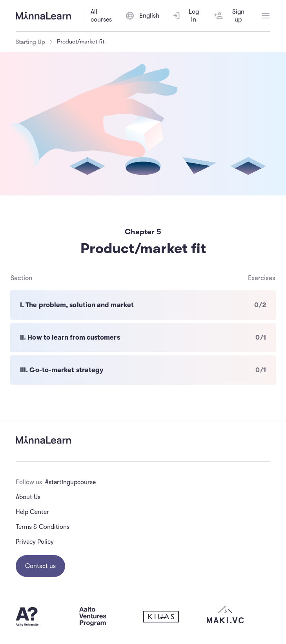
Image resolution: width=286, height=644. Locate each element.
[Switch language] (142, 16)
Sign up (229, 16)
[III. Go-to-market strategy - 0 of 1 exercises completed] (143, 370)
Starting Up (30, 42)
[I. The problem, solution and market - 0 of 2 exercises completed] (143, 305)
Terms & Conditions (43, 527)
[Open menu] (266, 16)
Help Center (32, 512)
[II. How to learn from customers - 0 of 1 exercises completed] (143, 337)
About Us (28, 497)
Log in (185, 16)
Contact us (40, 566)
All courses (101, 16)
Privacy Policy (35, 542)
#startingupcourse (70, 482)
